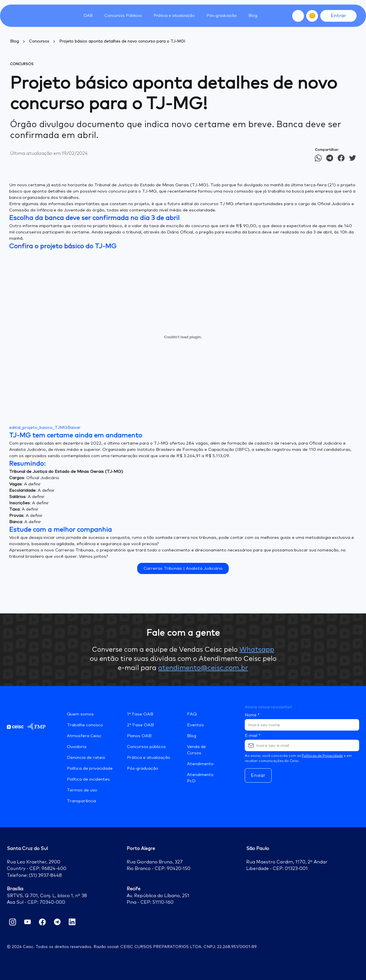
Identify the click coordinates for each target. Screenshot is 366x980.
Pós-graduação (143, 768)
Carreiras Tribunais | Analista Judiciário (183, 568)
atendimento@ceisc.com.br (203, 668)
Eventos (195, 725)
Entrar (338, 16)
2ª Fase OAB (140, 725)
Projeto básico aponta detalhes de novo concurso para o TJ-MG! (122, 41)
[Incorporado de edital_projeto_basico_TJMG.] (183, 337)
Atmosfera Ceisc (84, 736)
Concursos (39, 41)
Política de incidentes (88, 779)
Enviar (258, 775)
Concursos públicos (146, 747)
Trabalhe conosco (85, 725)
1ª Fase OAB (140, 714)
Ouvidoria (77, 747)
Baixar (74, 428)
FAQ (192, 714)
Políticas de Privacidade (322, 756)
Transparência (81, 801)
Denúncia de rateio (86, 758)
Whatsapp (257, 650)
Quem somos (80, 714)
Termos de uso (82, 790)
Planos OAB (139, 736)
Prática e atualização (149, 758)
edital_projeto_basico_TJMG (38, 428)
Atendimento (200, 764)
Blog (253, 16)
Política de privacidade (90, 768)
